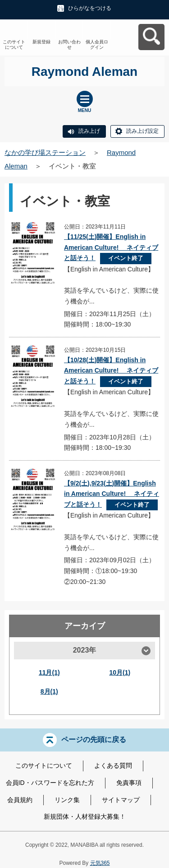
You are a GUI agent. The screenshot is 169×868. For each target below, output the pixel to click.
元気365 (100, 863)
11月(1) (49, 672)
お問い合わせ (69, 44)
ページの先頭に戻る (94, 740)
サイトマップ (121, 800)
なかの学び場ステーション (45, 152)
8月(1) (49, 691)
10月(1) (120, 672)
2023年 (85, 650)
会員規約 (20, 800)
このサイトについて (14, 44)
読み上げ (89, 131)
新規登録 (41, 42)
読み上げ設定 (142, 131)
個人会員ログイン (97, 44)
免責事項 (129, 783)
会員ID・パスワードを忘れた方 (50, 783)
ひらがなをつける (90, 8)
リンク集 (67, 800)
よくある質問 (113, 765)
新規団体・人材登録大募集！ (85, 817)
